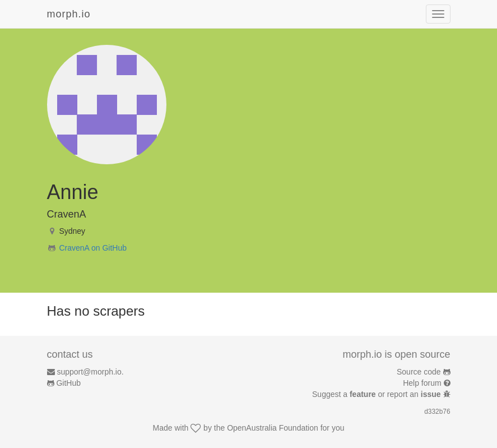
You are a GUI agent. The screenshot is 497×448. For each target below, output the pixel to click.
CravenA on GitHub (93, 248)
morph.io (69, 14)
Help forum (422, 383)
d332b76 (437, 412)
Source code (419, 372)
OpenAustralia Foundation (273, 428)
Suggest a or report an (377, 394)
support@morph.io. (90, 372)
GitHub (68, 383)
